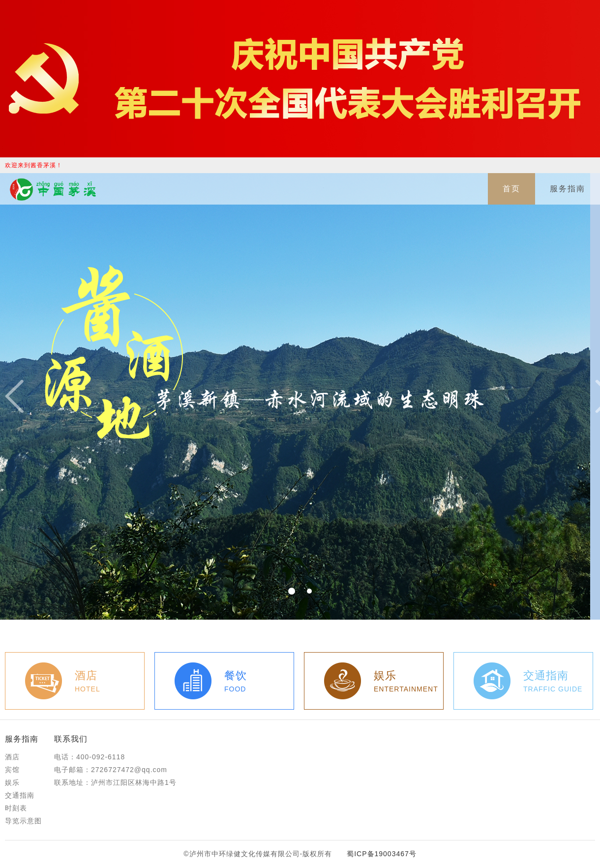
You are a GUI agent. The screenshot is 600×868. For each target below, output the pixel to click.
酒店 (12, 757)
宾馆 (12, 770)
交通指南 (20, 795)
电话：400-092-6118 (90, 757)
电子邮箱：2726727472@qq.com (111, 770)
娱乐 (12, 782)
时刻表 (16, 808)
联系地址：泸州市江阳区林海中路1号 (115, 782)
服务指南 (568, 189)
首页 (511, 189)
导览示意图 (23, 821)
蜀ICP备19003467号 (382, 854)
